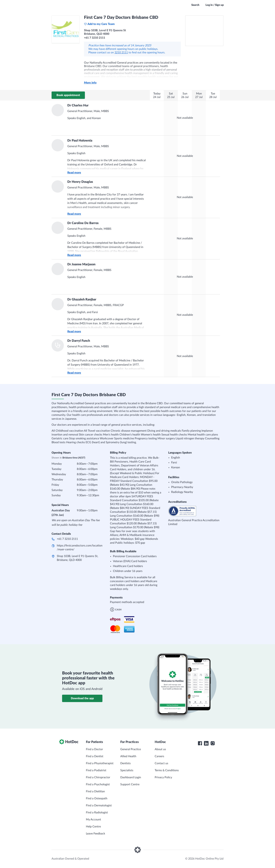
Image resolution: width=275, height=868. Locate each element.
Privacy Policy (163, 777)
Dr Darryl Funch (79, 341)
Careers (159, 756)
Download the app (82, 698)
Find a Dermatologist (99, 805)
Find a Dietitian (95, 791)
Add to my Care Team (99, 24)
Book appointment (68, 95)
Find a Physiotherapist (100, 763)
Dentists (125, 763)
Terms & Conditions (167, 770)
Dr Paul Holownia (80, 141)
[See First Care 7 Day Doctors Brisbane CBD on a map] (204, 31)
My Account (93, 820)
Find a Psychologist (98, 784)
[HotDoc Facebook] (200, 743)
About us (160, 749)
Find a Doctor (94, 749)
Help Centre (93, 827)
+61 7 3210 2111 (67, 539)
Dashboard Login (131, 777)
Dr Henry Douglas (80, 182)
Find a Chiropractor (98, 777)
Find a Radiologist (97, 813)
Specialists (127, 770)
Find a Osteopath (97, 798)
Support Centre (130, 784)
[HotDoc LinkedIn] (206, 743)
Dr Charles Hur (78, 106)
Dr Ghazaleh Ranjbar (82, 300)
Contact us (161, 763)
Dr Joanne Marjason (81, 264)
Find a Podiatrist (96, 770)
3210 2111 (121, 53)
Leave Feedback (95, 834)
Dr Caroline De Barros (83, 223)
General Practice (131, 749)
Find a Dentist (95, 756)
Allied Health (128, 756)
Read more (74, 173)
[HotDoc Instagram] (213, 743)
